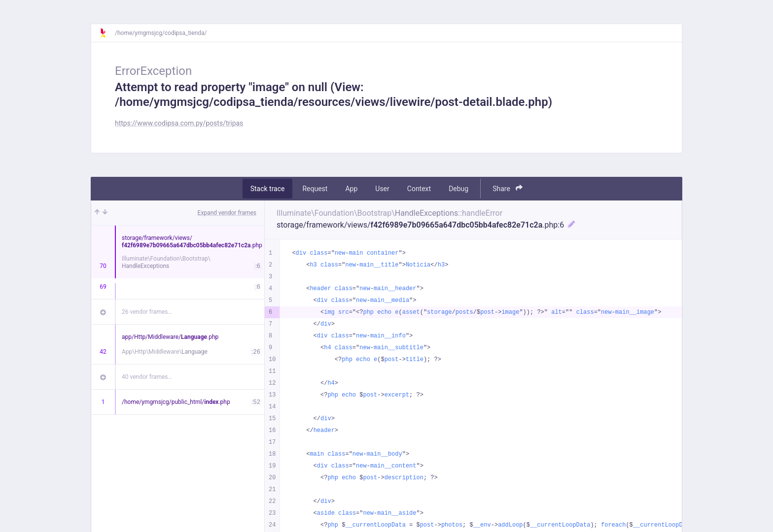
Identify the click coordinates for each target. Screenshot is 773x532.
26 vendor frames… (147, 312)
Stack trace (268, 189)
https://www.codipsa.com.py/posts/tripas (179, 123)
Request (315, 189)
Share (508, 188)
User (382, 189)
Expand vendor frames (227, 213)
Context (419, 189)
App (351, 189)
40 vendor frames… (147, 377)
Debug (458, 189)
